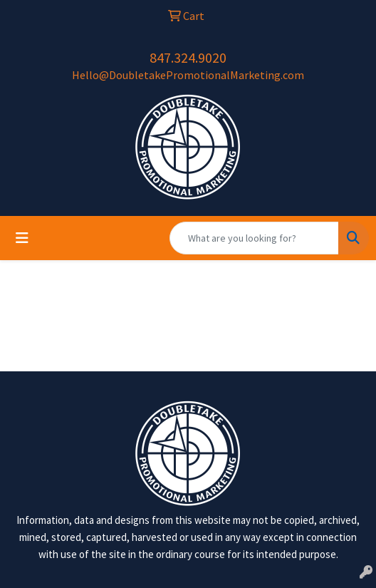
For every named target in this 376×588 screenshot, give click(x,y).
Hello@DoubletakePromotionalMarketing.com (188, 75)
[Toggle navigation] (22, 238)
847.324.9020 (188, 57)
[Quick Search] (254, 238)
